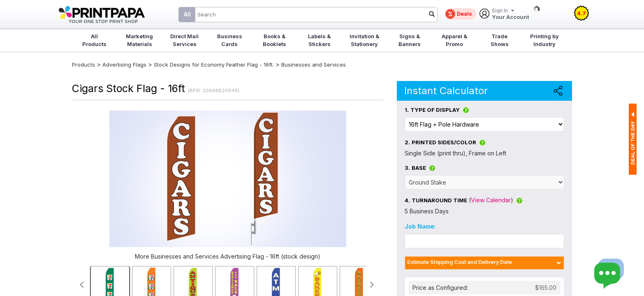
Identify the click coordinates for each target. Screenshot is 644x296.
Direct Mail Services (184, 40)
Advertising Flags (124, 65)
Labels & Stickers (319, 40)
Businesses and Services (314, 65)
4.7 (581, 13)
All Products (94, 40)
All (187, 14)
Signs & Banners (410, 40)
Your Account (511, 14)
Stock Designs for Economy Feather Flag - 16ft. (214, 65)
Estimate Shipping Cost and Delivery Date (460, 262)
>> (372, 285)
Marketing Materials (139, 40)
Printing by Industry (544, 40)
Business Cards (230, 40)
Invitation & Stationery (364, 40)
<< (81, 285)
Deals (464, 14)
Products (83, 65)
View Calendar (491, 200)
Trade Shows (500, 40)
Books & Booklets (275, 40)
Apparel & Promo (454, 40)
